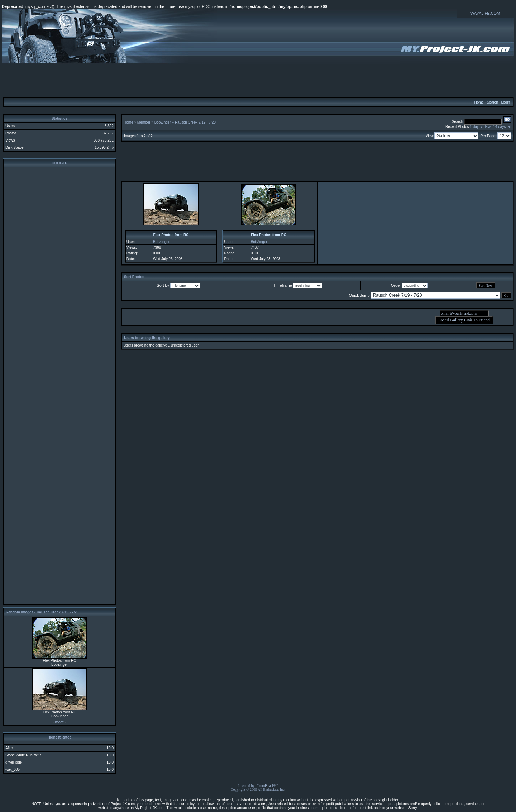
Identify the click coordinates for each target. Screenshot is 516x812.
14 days (499, 127)
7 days (486, 127)
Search (492, 102)
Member (144, 122)
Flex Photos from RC (171, 235)
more (59, 722)
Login (505, 102)
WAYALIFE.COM (485, 13)
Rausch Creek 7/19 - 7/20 (195, 122)
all (510, 127)
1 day (474, 127)
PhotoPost (264, 786)
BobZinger (163, 122)
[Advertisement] (258, 80)
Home (479, 102)
